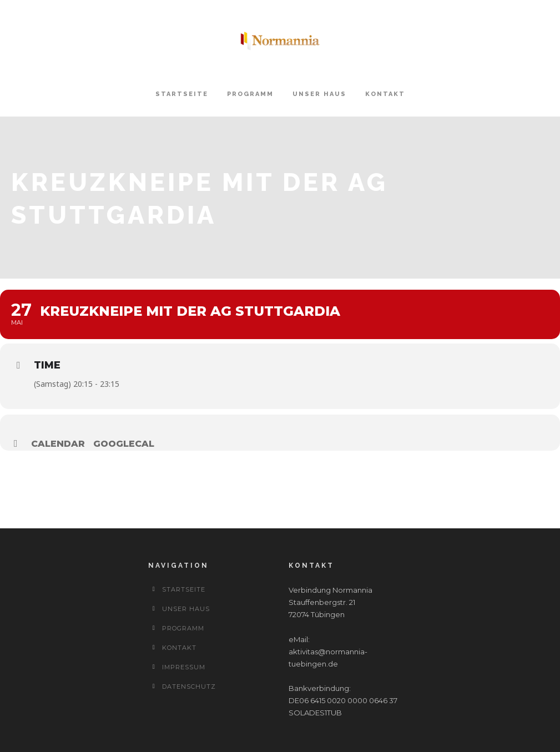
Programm (250, 94)
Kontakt (385, 94)
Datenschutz (189, 687)
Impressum (184, 667)
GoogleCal (124, 444)
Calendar (58, 444)
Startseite (182, 94)
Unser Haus (319, 94)
